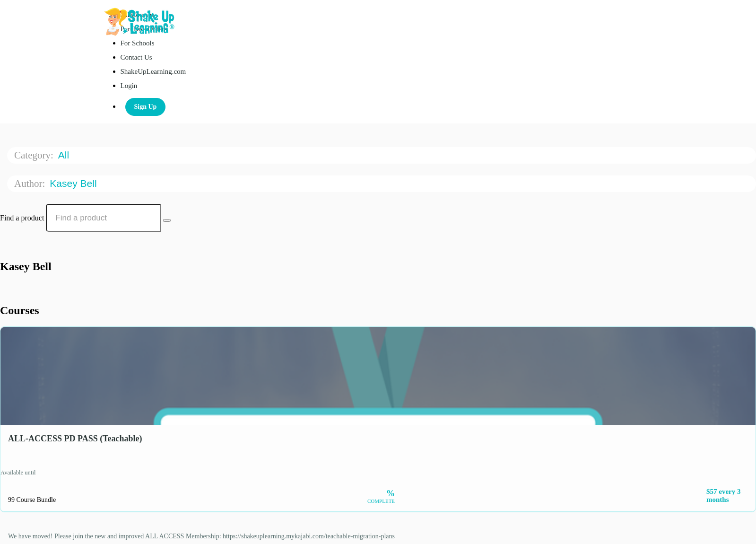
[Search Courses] (167, 220)
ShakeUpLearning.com (153, 71)
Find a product (22, 218)
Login (129, 86)
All (65, 155)
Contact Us (136, 57)
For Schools (138, 43)
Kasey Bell (74, 183)
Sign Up (146, 107)
